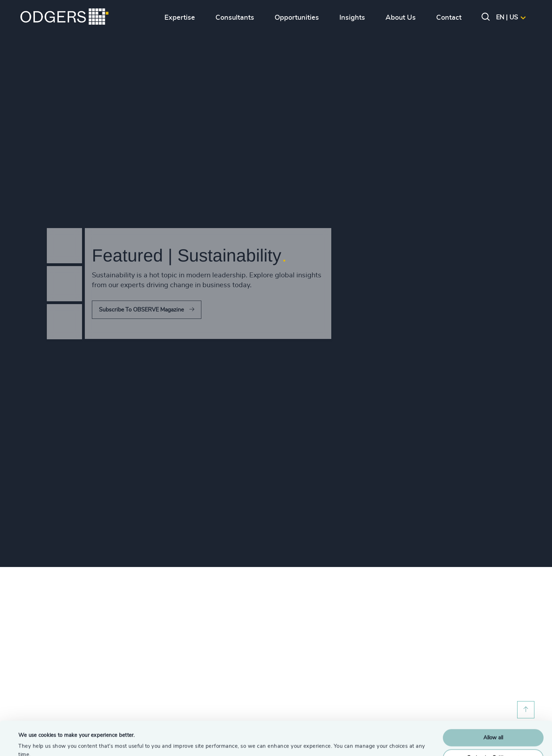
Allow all (493, 706)
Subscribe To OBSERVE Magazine (141, 310)
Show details (34, 742)
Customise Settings (494, 726)
